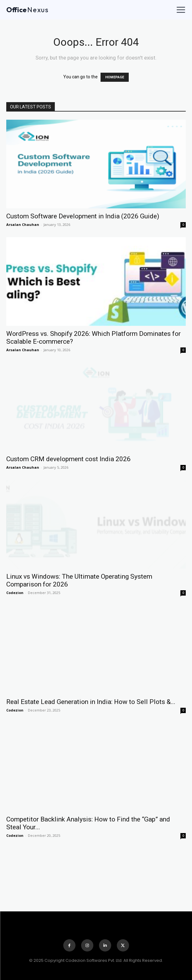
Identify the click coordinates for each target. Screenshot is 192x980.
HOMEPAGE (115, 77)
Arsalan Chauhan (23, 224)
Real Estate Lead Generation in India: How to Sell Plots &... (91, 702)
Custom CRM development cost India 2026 (68, 459)
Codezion (15, 593)
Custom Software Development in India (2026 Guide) (83, 216)
